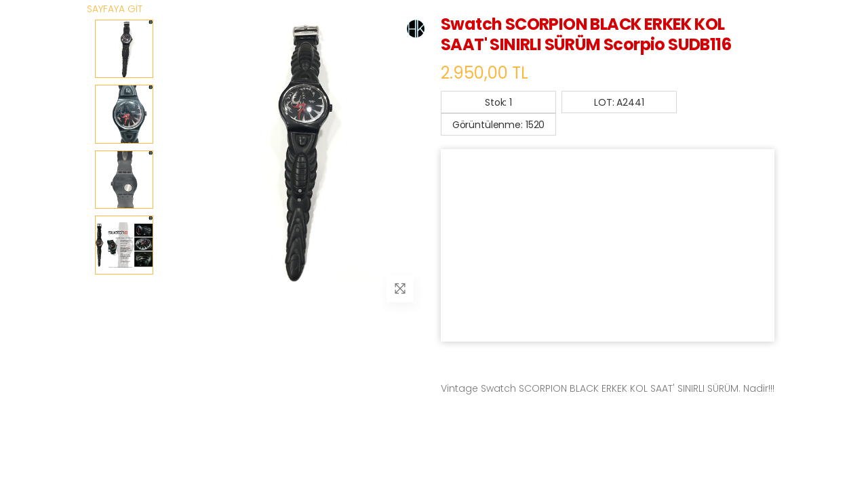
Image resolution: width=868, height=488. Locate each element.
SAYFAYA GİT (115, 9)
